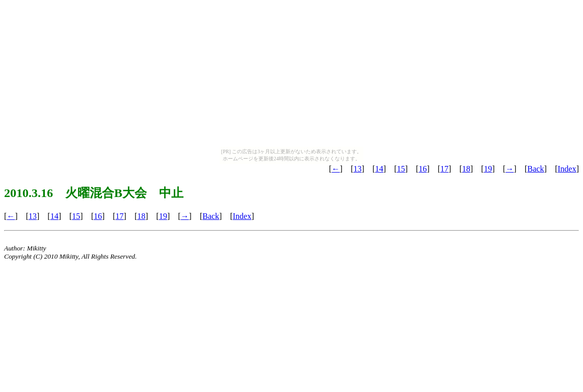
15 (401, 169)
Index (567, 169)
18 (466, 169)
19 (488, 169)
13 (357, 169)
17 (444, 169)
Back (536, 169)
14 (379, 169)
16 (422, 169)
